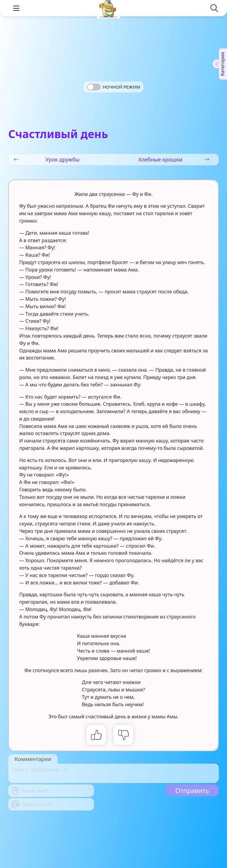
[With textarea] (113, 773)
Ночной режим (121, 87)
